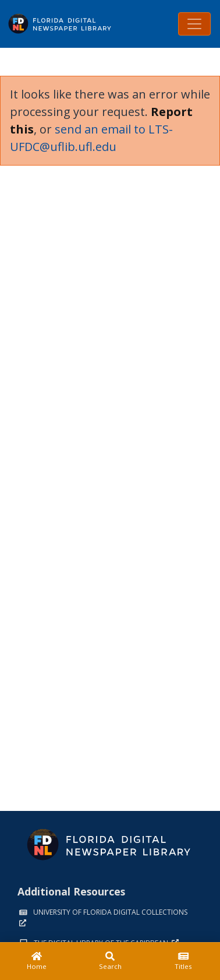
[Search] (110, 961)
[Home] (37, 961)
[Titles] (183, 961)
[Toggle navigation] (194, 24)
